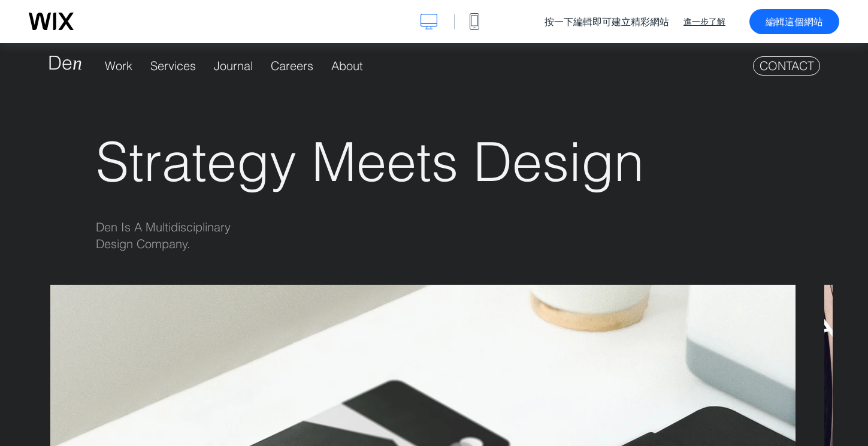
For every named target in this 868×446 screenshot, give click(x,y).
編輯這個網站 (794, 22)
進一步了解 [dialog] (704, 22)
